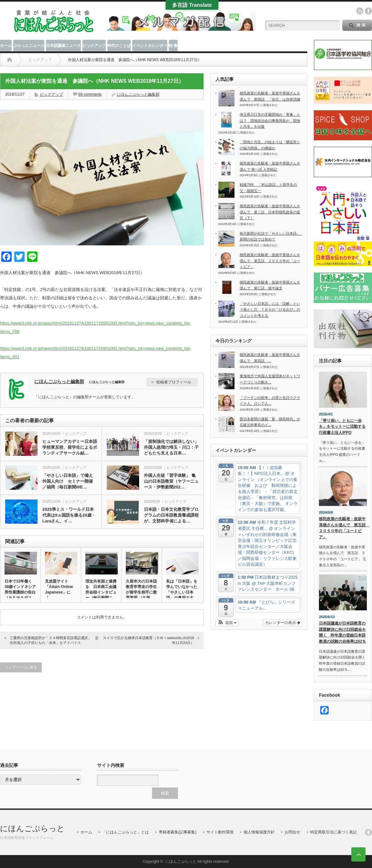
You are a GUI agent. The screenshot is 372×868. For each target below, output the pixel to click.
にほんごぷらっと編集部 (138, 94)
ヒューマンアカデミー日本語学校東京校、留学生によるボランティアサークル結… (70, 447)
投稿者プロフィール (174, 382)
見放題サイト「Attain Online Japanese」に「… (59, 589)
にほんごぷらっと (32, 828)
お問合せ (292, 832)
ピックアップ (94, 46)
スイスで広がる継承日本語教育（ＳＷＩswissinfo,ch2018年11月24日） (148, 640)
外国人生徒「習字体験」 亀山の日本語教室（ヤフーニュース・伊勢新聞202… (171, 481)
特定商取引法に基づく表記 (334, 832)
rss (360, 11)
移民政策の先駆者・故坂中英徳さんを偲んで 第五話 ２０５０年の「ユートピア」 (270, 261)
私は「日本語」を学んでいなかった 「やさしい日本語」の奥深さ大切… (182, 592)
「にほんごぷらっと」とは (126, 832)
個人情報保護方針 (259, 832)
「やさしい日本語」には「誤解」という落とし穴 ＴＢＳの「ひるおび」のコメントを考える (270, 310)
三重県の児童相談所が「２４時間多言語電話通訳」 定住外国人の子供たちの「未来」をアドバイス (54, 640)
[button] (227, 623)
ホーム (6, 46)
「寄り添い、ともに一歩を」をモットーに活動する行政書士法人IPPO (342, 427)
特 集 (173, 46)
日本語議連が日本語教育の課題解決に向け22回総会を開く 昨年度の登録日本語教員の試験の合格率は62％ (342, 632)
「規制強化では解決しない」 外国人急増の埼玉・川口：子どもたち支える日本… (171, 447)
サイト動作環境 (220, 832)
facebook (368, 11)
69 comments (90, 94)
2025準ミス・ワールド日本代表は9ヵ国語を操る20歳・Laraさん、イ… (69, 515)
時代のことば (119, 46)
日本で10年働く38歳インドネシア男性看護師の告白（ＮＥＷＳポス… (20, 589)
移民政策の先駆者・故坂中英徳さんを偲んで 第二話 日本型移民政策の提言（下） (270, 212)
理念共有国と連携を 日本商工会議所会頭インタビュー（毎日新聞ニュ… (101, 592)
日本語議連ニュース (63, 46)
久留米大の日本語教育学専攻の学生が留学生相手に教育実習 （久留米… (141, 592)
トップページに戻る (21, 667)
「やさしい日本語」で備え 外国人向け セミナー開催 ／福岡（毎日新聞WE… (70, 481)
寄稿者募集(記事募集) (178, 832)
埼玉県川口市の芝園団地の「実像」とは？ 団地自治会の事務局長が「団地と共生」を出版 (270, 120)
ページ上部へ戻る (358, 854)
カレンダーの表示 (283, 623)
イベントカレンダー (150, 46)
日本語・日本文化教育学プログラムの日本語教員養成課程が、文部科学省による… (171, 515)
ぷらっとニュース (29, 46)
